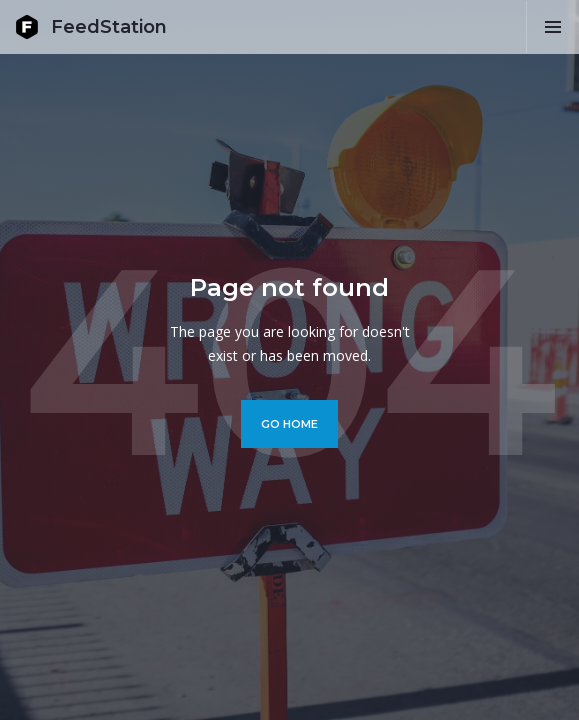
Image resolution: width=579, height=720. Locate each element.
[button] (552, 27)
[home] (91, 27)
